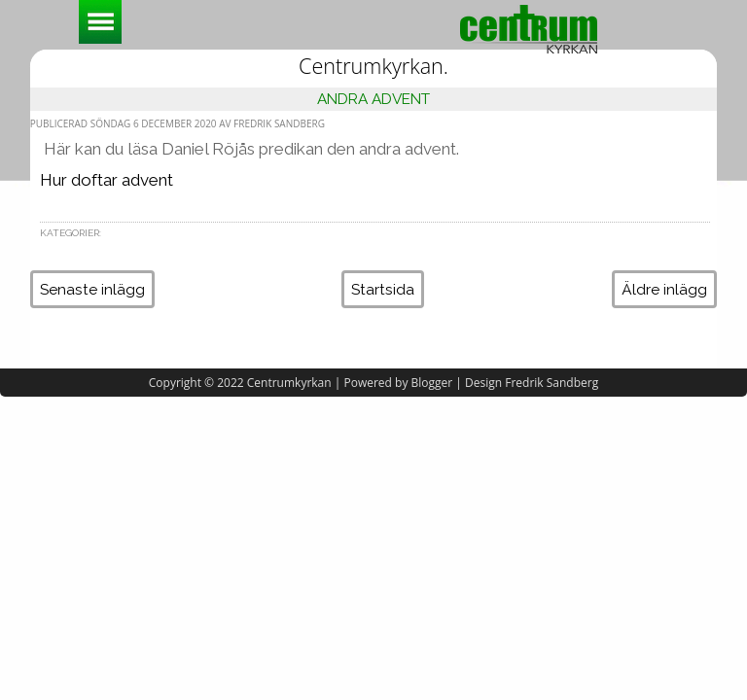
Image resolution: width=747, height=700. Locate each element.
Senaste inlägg (92, 289)
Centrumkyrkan (289, 383)
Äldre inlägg (664, 289)
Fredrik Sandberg (551, 383)
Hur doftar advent (107, 180)
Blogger (432, 383)
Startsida (383, 289)
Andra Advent (373, 99)
